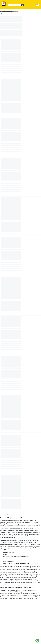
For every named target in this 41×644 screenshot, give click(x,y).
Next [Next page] (9, 514)
